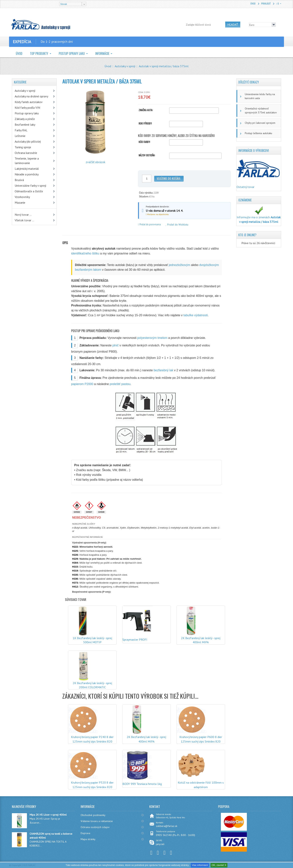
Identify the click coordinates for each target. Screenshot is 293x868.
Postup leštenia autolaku (258, 133)
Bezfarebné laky (25, 125)
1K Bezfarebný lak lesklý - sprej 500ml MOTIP (92, 640)
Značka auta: (146, 110)
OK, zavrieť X (219, 865)
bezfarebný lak (163, 370)
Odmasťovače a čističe (29, 191)
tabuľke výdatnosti (196, 315)
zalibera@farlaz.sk (167, 826)
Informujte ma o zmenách (259, 216)
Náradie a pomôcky (27, 174)
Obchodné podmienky (93, 815)
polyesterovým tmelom (152, 338)
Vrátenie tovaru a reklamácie (97, 821)
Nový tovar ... (23, 215)
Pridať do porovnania (149, 224)
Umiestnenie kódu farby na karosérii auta (260, 96)
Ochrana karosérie (26, 153)
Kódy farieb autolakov (29, 102)
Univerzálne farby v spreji (30, 186)
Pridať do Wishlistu (177, 225)
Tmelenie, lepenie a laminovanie (27, 161)
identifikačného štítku (85, 253)
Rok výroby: (145, 123)
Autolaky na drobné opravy (31, 96)
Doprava (85, 833)
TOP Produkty (39, 53)
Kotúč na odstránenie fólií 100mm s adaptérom (201, 785)
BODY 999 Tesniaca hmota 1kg (142, 784)
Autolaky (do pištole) (28, 141)
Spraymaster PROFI (135, 640)
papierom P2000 (82, 384)
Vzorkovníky (22, 197)
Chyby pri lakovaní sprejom (260, 123)
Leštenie (20, 136)
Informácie (103, 53)
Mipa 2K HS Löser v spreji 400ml (48, 815)
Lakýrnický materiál (27, 169)
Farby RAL (21, 130)
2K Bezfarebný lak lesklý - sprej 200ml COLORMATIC (92, 685)
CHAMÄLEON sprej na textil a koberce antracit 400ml (51, 836)
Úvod (253, 3)
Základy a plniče (25, 119)
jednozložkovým (179, 265)
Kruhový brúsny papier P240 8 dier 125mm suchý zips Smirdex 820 (92, 739)
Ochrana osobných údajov (95, 827)
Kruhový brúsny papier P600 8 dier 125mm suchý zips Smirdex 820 (201, 739)
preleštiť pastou (120, 384)
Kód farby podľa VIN (27, 108)
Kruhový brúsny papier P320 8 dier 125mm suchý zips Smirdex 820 (92, 785)
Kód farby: (144, 142)
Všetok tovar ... (24, 220)
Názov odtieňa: (147, 155)
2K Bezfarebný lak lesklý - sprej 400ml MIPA (201, 640)
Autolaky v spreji (125, 66)
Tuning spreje (23, 147)
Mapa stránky (88, 839)
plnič (116, 345)
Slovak (64, 4)
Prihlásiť (266, 3)
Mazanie (20, 202)
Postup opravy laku (72, 53)
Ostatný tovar (245, 187)
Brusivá (19, 180)
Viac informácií (200, 865)
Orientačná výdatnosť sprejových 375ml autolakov (261, 110)
